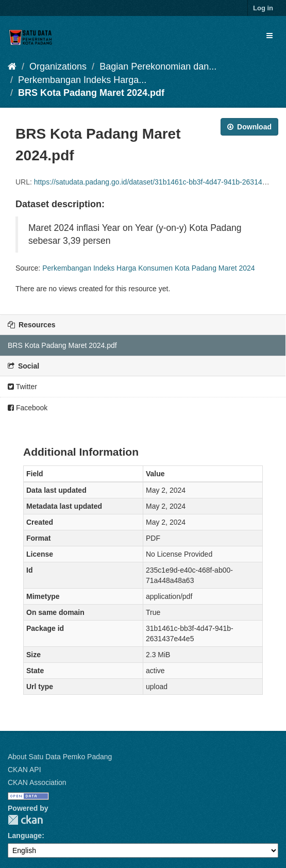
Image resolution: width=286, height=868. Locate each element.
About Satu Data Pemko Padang (60, 757)
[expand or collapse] (270, 36)
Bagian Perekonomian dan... (158, 66)
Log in (263, 8)
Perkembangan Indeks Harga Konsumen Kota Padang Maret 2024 (149, 268)
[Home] (12, 66)
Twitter (22, 387)
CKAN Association (37, 782)
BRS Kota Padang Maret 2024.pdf (91, 93)
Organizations (58, 66)
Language (25, 836)
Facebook (28, 408)
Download (249, 127)
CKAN (25, 820)
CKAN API (24, 770)
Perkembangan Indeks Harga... (82, 80)
